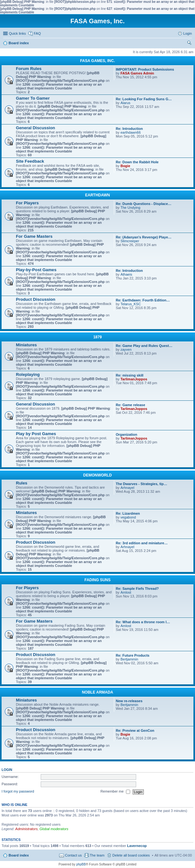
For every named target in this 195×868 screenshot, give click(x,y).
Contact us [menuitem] (73, 855)
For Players (27, 203)
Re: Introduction (129, 129)
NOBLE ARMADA (97, 692)
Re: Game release (130, 405)
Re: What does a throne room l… (143, 622)
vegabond (128, 517)
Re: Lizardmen (128, 513)
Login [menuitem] (188, 33)
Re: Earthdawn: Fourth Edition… (143, 300)
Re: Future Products (133, 655)
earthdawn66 (131, 132)
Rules (22, 483)
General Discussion (35, 128)
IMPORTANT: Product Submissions (145, 69)
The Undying (130, 208)
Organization (126, 434)
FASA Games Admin (137, 73)
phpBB (81, 864)
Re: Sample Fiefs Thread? (137, 589)
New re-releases (129, 701)
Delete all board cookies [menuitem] (131, 855)
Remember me (115, 792)
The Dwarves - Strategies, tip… (141, 484)
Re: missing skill (130, 375)
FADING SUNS (97, 580)
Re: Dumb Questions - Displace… (144, 204)
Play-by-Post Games (36, 270)
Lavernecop (137, 846)
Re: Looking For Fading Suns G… (144, 99)
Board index (19, 855)
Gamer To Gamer (33, 98)
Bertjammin (129, 659)
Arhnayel (127, 488)
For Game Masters (34, 236)
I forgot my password (18, 792)
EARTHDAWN (98, 195)
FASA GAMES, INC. (98, 61)
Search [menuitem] (189, 44)
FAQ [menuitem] (37, 33)
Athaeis (126, 274)
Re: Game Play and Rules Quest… (144, 346)
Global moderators (54, 829)
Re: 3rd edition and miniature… (142, 543)
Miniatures (26, 345)
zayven (126, 349)
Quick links (17, 33)
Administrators (26, 829)
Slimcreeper (130, 241)
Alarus (125, 103)
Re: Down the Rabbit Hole (137, 162)
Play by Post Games (36, 434)
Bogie (125, 166)
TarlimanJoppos (134, 379)
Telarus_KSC (131, 304)
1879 (98, 337)
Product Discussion (36, 299)
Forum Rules (29, 69)
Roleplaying (28, 374)
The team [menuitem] (97, 855)
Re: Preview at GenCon (135, 730)
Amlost (126, 592)
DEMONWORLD (98, 475)
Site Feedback (30, 161)
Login (7, 770)
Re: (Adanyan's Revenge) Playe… (144, 237)
